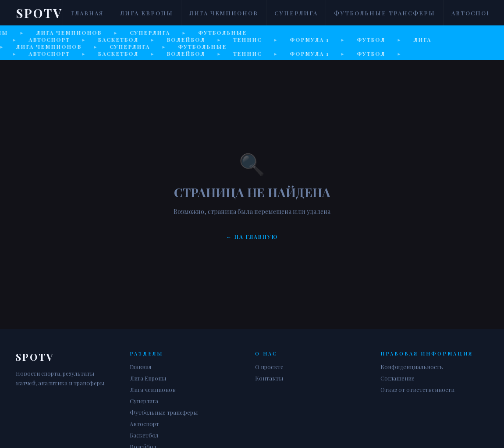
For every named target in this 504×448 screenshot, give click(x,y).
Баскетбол (144, 435)
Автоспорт (474, 13)
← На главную (252, 237)
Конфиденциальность (412, 367)
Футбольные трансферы (385, 13)
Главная (87, 13)
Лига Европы (147, 13)
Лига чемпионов (224, 13)
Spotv (39, 13)
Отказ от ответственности (417, 389)
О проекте (269, 367)
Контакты (269, 378)
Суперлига (296, 13)
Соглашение (398, 378)
